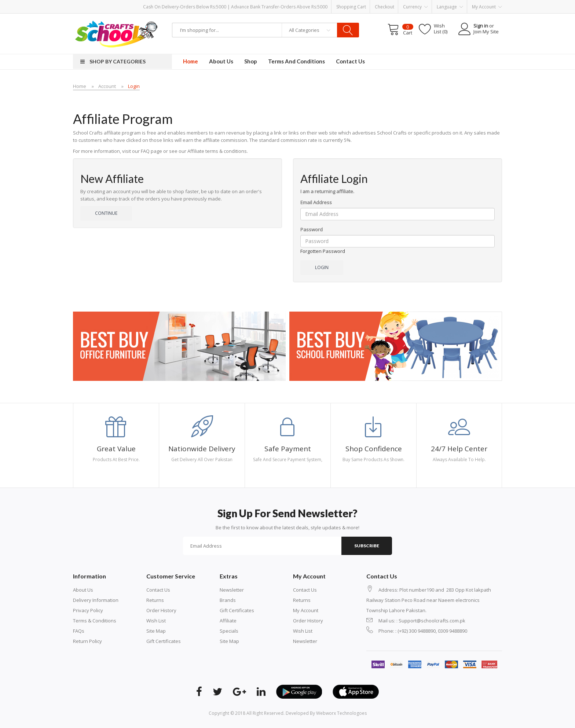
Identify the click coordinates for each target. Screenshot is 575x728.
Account (107, 86)
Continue (106, 213)
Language (450, 7)
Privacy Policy (88, 610)
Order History (161, 610)
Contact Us (158, 590)
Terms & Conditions (95, 621)
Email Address (316, 202)
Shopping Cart (351, 7)
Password (312, 229)
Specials (229, 631)
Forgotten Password (323, 251)
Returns (155, 600)
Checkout (384, 7)
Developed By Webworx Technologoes (326, 713)
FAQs (79, 631)
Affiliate (228, 621)
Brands (228, 600)
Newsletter (232, 590)
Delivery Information (96, 600)
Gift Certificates (164, 641)
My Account (306, 610)
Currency (415, 7)
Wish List (156, 621)
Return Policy (87, 641)
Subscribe (367, 546)
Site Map (156, 631)
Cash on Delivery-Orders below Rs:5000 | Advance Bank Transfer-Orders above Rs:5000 (235, 7)
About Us (83, 590)
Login (134, 86)
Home (80, 86)
